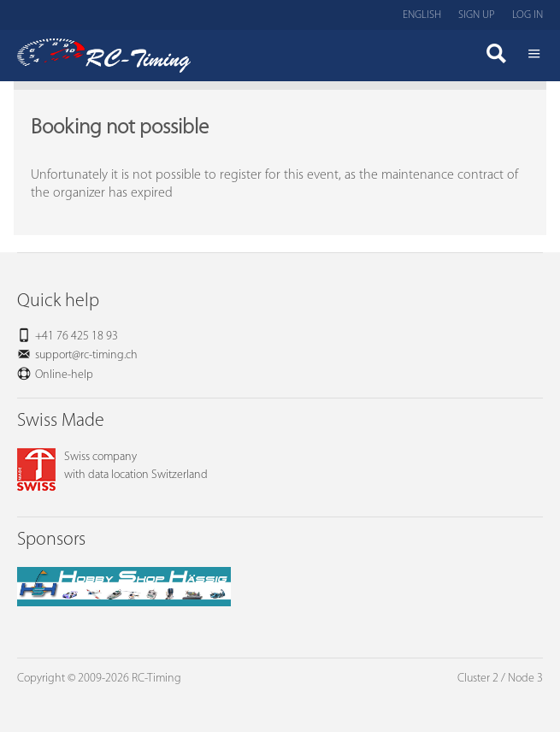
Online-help (64, 375)
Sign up (477, 15)
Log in (528, 15)
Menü (534, 56)
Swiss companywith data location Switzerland (112, 466)
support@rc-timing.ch (86, 355)
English (422, 15)
